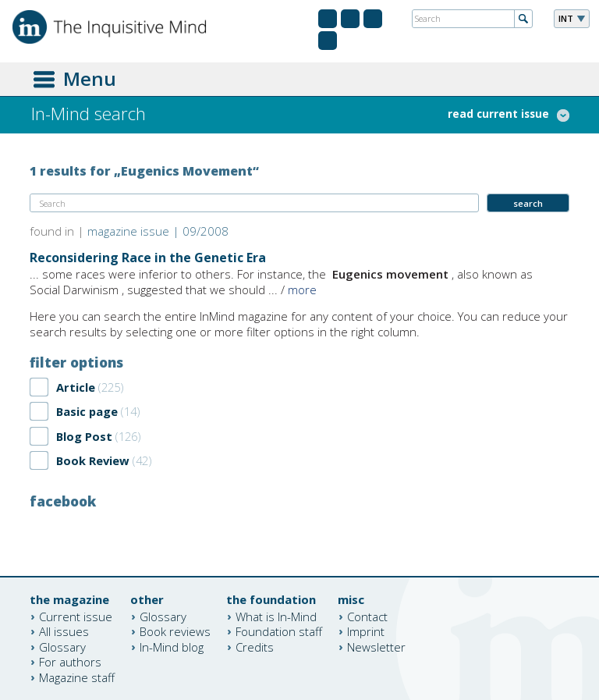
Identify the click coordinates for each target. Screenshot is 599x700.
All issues (64, 631)
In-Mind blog (172, 646)
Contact (367, 616)
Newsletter (376, 646)
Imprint (366, 631)
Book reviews (175, 631)
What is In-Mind (276, 616)
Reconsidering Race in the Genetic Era (148, 258)
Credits (255, 646)
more (302, 290)
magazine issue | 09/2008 (158, 231)
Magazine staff (77, 677)
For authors (70, 662)
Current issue (76, 616)
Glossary (62, 646)
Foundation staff (279, 631)
